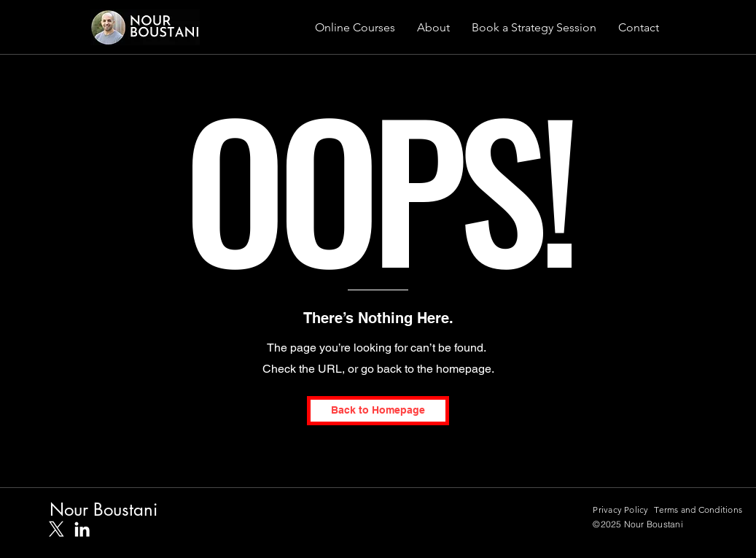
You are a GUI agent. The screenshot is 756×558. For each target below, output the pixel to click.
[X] (56, 529)
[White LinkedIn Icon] (82, 529)
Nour (71, 509)
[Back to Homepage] (378, 411)
